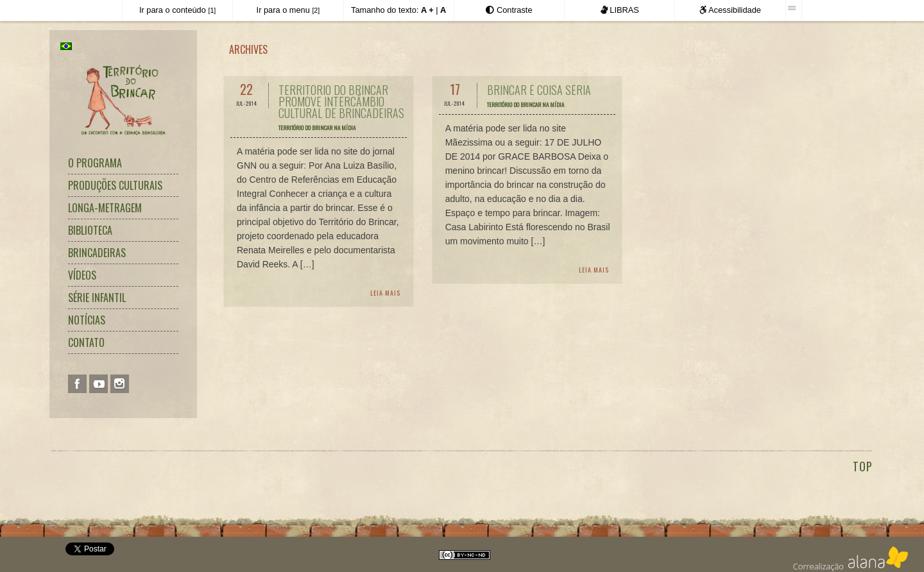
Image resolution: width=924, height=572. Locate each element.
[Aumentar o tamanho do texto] (427, 10)
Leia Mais (385, 293)
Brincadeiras (97, 253)
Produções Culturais (115, 185)
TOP (863, 466)
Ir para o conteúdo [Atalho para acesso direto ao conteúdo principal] (177, 10)
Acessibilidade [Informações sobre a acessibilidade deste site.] (730, 10)
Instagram (120, 384)
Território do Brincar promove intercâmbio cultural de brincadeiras (341, 101)
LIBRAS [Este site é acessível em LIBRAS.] (620, 10)
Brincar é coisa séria (539, 90)
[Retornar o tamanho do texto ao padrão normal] (443, 10)
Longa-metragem (105, 208)
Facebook (77, 384)
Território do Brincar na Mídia (317, 128)
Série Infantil (97, 298)
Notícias (87, 320)
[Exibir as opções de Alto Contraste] (509, 10)
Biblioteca (90, 230)
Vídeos (82, 275)
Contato (86, 342)
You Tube (98, 384)
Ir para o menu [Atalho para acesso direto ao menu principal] (288, 10)
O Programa (95, 163)
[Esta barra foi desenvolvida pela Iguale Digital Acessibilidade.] (793, 8)
